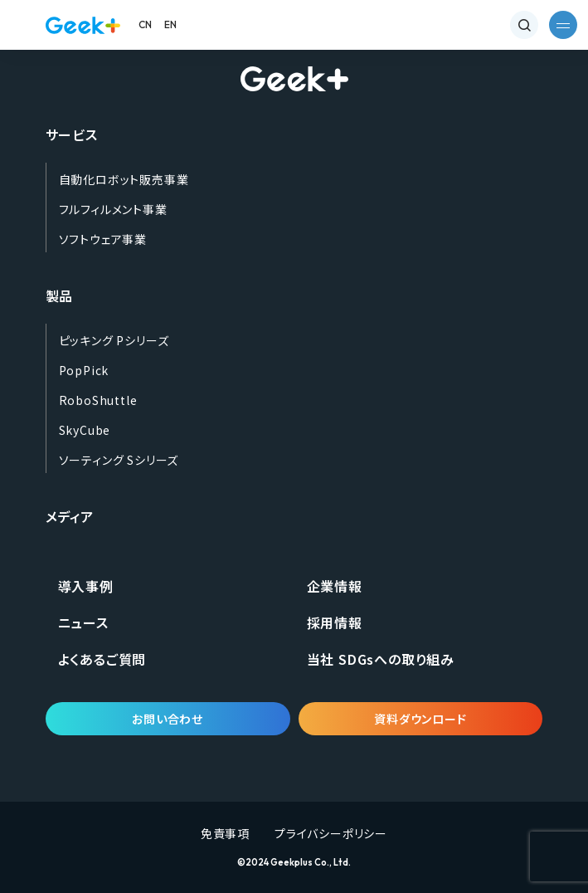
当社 (381, 659)
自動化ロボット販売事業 (124, 179)
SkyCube (85, 430)
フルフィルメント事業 (113, 209)
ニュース (83, 622)
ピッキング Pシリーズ (114, 340)
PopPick (84, 370)
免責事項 (225, 833)
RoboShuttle (98, 400)
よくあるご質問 (102, 659)
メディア (70, 516)
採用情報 (335, 622)
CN (146, 24)
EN (171, 24)
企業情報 (335, 586)
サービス (72, 134)
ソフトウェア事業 (103, 239)
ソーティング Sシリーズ (119, 460)
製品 (60, 295)
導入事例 (86, 586)
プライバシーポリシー (331, 833)
